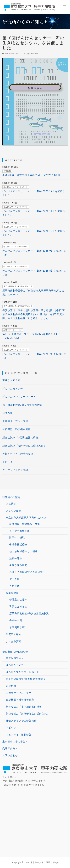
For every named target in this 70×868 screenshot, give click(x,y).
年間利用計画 (17, 627)
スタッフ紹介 (14, 511)
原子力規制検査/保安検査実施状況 (22, 405)
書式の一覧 (16, 620)
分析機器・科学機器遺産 (17, 429)
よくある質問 (14, 641)
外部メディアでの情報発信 (18, 454)
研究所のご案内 (12, 497)
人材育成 (14, 586)
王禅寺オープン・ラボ (15, 421)
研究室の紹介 (14, 634)
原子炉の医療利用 (20, 531)
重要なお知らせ (11, 380)
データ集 (14, 579)
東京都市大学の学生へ (15, 741)
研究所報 (8, 413)
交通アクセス (10, 748)
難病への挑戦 (17, 537)
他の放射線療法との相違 (23, 551)
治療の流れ (16, 558)
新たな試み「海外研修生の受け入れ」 (24, 446)
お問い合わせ (10, 755)
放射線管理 (13, 593)
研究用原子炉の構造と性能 (25, 524)
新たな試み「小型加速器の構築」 (22, 438)
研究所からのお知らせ (16, 652)
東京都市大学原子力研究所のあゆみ (27, 518)
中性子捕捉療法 (18, 544)
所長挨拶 (11, 504)
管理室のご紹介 (18, 599)
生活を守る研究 (18, 565)
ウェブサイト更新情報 (15, 470)
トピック (8, 462)
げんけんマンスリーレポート (19, 397)
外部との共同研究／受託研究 (26, 572)
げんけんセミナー (30, 54)
